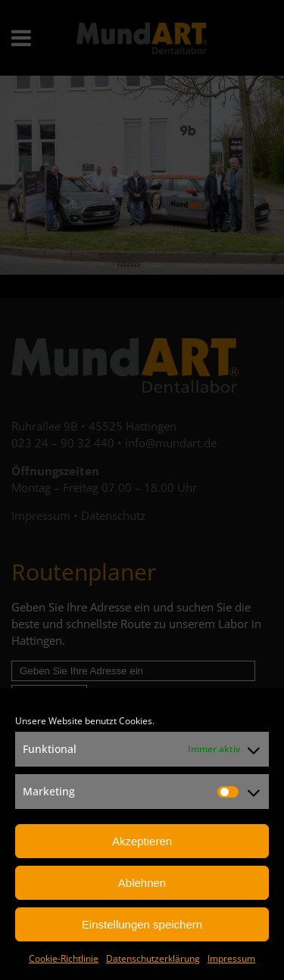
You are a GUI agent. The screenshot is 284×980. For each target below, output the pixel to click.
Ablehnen (142, 883)
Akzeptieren (142, 841)
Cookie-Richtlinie (64, 958)
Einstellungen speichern (142, 924)
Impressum (231, 958)
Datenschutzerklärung (153, 958)
